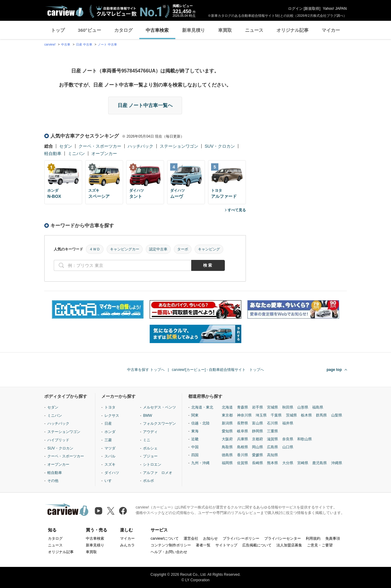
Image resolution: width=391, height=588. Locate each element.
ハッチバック (141, 146)
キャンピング (209, 249)
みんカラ (127, 545)
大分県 (288, 463)
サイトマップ (226, 545)
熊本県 (272, 463)
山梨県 (337, 415)
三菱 (108, 440)
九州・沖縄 (200, 463)
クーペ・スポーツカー (100, 146)
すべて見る (237, 210)
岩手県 (258, 407)
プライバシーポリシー (241, 538)
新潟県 (227, 423)
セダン (66, 146)
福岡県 (227, 463)
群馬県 (321, 415)
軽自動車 (53, 153)
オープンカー (104, 153)
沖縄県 (337, 463)
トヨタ (110, 407)
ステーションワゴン (179, 146)
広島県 (272, 447)
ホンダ (110, 432)
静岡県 (258, 431)
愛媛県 (258, 455)
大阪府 (227, 439)
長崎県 (258, 463)
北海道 (227, 407)
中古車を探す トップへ (146, 370)
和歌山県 (305, 439)
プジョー (150, 456)
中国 (195, 447)
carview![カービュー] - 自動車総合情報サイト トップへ (218, 370)
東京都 (227, 415)
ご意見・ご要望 (320, 545)
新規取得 (312, 9)
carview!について (165, 538)
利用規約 (313, 538)
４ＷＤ (95, 249)
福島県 (318, 407)
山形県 (303, 407)
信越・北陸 (200, 423)
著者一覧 (203, 545)
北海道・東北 (202, 407)
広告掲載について (257, 545)
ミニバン (76, 153)
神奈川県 (244, 415)
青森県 (243, 407)
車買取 (225, 30)
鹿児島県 (320, 463)
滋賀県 (272, 439)
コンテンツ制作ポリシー (171, 545)
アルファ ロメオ (158, 473)
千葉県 (276, 415)
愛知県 (227, 431)
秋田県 (288, 407)
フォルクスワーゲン (159, 423)
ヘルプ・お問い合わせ (169, 552)
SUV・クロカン (220, 146)
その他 (53, 481)
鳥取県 (227, 447)
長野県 (243, 423)
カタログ (123, 30)
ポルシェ (150, 448)
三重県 (272, 431)
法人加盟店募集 (289, 545)
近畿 (195, 439)
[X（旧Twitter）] (111, 511)
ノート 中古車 (107, 44)
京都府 (258, 439)
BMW (147, 416)
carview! (50, 44)
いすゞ (110, 481)
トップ (58, 30)
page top (334, 370)
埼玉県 (261, 415)
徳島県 (227, 455)
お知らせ (210, 538)
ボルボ (148, 481)
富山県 (258, 423)
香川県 (243, 455)
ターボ (183, 249)
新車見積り (194, 30)
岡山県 (258, 447)
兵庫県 (243, 439)
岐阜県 (243, 431)
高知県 (272, 455)
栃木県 (306, 415)
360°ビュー (90, 30)
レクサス (112, 416)
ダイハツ (112, 473)
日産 (108, 423)
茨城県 (291, 415)
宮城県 (272, 407)
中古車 (66, 44)
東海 (195, 431)
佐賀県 (243, 463)
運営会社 (191, 538)
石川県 (272, 423)
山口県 (288, 447)
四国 (195, 455)
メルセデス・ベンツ (159, 407)
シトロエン (152, 464)
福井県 (288, 423)
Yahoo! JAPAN (335, 9)
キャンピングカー (125, 249)
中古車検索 (157, 30)
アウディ (150, 432)
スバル (110, 456)
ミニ (147, 440)
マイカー (331, 30)
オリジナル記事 (292, 30)
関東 (195, 415)
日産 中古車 (84, 44)
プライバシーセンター (283, 538)
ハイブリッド (58, 440)
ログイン (295, 9)
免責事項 (333, 538)
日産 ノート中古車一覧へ (145, 105)
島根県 (243, 447)
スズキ (110, 464)
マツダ (110, 448)
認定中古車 (158, 249)
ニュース (254, 30)
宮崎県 (303, 463)
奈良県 (288, 439)
